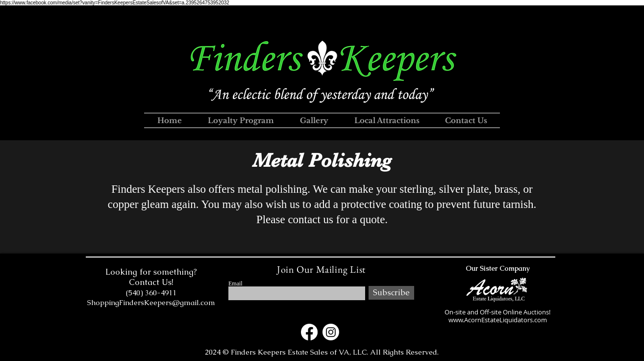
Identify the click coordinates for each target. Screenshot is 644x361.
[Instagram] (331, 332)
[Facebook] (309, 332)
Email (235, 284)
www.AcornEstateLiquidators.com (498, 320)
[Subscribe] (391, 293)
